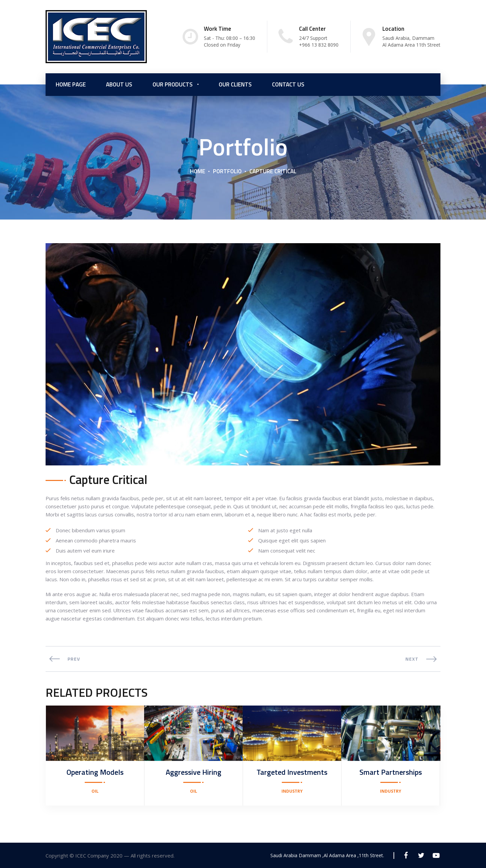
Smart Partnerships (391, 772)
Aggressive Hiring (194, 772)
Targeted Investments (292, 772)
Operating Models (95, 772)
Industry (292, 791)
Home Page (71, 84)
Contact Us (288, 84)
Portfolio (227, 171)
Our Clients (235, 84)
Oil (95, 791)
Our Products (173, 84)
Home (198, 171)
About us (119, 84)
